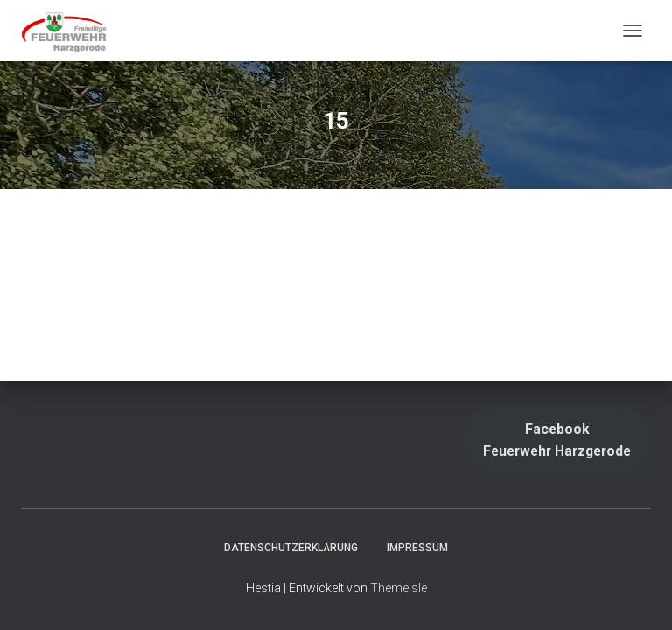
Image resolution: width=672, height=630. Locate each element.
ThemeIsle (399, 588)
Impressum (417, 548)
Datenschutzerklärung (291, 548)
